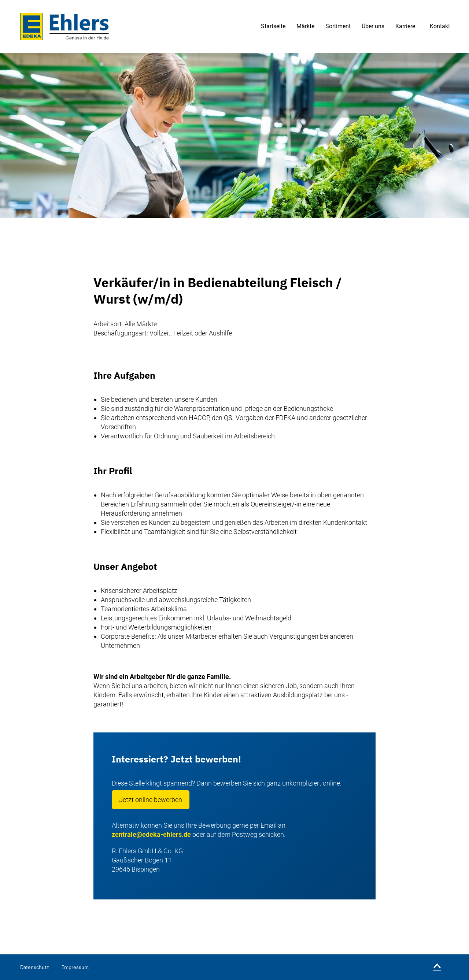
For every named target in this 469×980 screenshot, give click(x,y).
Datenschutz (35, 967)
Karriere (405, 26)
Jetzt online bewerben (151, 800)
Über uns (373, 26)
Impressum (75, 967)
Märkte (305, 26)
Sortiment (338, 26)
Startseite (273, 26)
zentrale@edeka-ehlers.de (151, 834)
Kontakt (440, 26)
